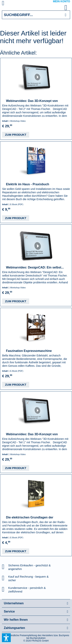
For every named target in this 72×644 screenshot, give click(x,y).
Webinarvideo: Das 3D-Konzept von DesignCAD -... (32, 101)
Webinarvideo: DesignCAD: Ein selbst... (35, 267)
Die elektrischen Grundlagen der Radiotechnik (30, 518)
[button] (6, 638)
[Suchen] (66, 15)
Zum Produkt (16, 135)
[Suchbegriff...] (36, 15)
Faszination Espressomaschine (29, 351)
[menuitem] (7, 4)
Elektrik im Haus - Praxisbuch (28, 184)
